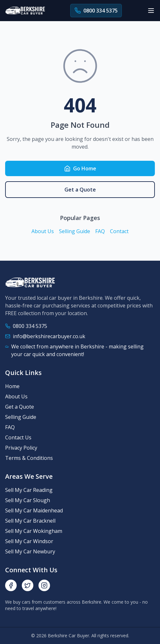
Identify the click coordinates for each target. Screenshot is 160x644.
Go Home (80, 168)
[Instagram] (44, 585)
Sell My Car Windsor (29, 541)
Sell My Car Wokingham (34, 531)
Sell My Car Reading (29, 490)
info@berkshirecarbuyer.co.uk (49, 336)
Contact (119, 231)
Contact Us (18, 437)
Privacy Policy (21, 448)
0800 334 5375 (30, 326)
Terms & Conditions (29, 458)
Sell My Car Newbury (30, 551)
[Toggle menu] (151, 11)
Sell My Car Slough (28, 500)
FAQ (100, 231)
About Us (43, 231)
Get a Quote (80, 190)
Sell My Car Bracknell (30, 521)
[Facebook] (11, 585)
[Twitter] (28, 585)
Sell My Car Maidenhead (34, 510)
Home (12, 386)
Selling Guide (75, 231)
